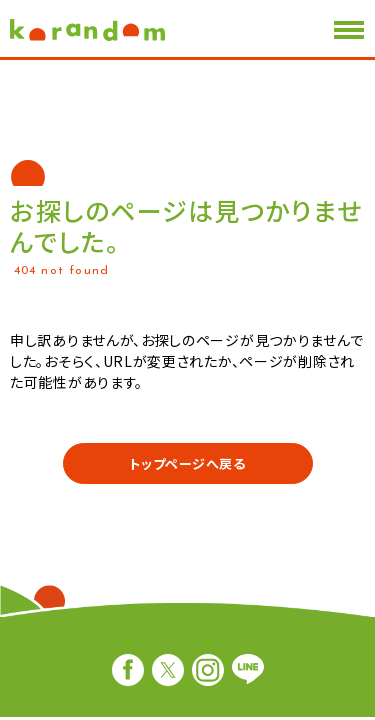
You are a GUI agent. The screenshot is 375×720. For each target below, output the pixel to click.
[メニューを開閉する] (349, 30)
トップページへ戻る (187, 463)
